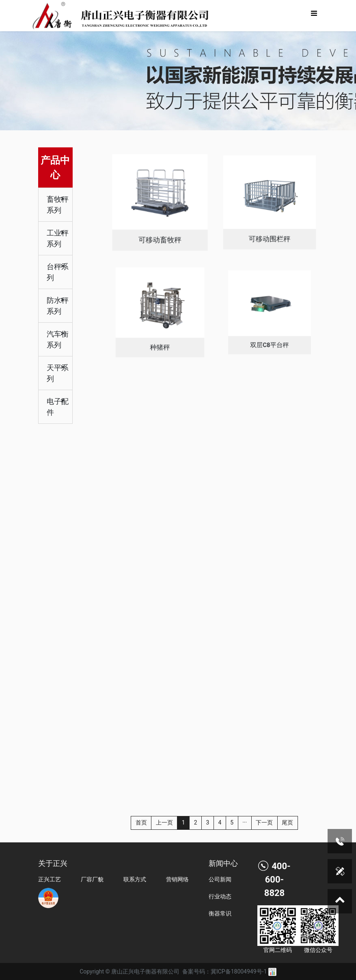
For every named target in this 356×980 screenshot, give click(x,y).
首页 (141, 822)
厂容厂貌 (92, 879)
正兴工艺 (50, 879)
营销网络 (177, 879)
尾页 (287, 822)
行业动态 (220, 896)
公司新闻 (220, 879)
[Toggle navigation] (314, 16)
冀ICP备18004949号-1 (239, 971)
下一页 (264, 822)
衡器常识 (220, 913)
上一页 (164, 822)
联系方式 (135, 879)
